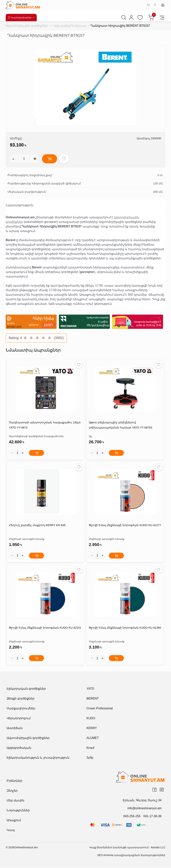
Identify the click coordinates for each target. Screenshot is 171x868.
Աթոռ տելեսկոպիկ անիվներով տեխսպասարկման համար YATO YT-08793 (120, 425)
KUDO (91, 719)
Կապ (11, 830)
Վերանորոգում (19, 719)
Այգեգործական (19, 748)
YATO (90, 689)
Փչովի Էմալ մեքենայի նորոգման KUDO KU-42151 (45, 628)
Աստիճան (15, 728)
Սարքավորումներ (21, 709)
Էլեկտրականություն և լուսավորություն (38, 758)
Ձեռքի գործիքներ (21, 699)
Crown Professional (100, 709)
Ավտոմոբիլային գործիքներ (27, 26)
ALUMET (93, 738)
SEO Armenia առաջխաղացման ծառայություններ (131, 855)
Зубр (90, 758)
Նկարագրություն (19, 205)
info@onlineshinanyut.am (144, 809)
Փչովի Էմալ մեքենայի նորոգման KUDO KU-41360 (125, 628)
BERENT (93, 699)
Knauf (91, 748)
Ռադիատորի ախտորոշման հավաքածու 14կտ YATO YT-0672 (45, 425)
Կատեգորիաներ (21, 18)
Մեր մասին (15, 801)
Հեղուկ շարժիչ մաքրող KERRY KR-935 (37, 526)
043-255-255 (132, 817)
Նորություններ (18, 811)
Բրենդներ (14, 781)
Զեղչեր (12, 791)
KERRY (92, 728)
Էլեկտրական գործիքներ (26, 689)
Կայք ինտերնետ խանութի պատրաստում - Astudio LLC (127, 848)
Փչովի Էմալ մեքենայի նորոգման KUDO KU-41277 (125, 526)
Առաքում (14, 821)
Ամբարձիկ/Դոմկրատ (70, 26)
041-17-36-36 (152, 817)
